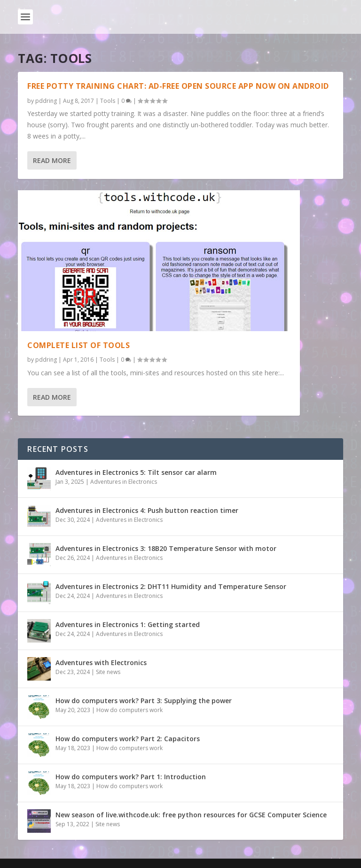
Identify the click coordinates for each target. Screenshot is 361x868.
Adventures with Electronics (101, 663)
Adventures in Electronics (124, 482)
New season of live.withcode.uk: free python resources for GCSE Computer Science (191, 815)
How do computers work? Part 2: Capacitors (128, 739)
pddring (46, 101)
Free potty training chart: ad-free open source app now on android (178, 86)
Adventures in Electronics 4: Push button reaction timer (147, 510)
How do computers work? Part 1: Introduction (131, 777)
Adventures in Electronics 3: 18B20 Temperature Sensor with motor (166, 548)
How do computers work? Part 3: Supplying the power (144, 701)
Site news (108, 672)
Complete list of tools (78, 345)
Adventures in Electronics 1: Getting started (128, 624)
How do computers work (129, 710)
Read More (52, 160)
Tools (108, 101)
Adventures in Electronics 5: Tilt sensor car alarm (136, 472)
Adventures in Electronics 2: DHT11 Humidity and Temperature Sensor (171, 586)
